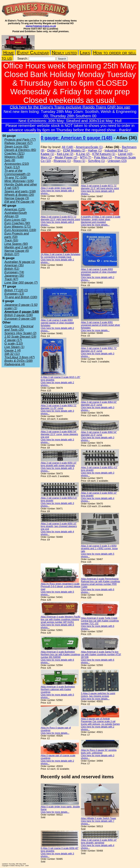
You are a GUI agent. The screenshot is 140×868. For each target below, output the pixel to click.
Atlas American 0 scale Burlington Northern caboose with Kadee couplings (58, 689)
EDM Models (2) (74, 151)
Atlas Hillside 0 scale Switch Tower (98, 818)
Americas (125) (15, 209)
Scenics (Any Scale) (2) (20, 333)
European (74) (14, 272)
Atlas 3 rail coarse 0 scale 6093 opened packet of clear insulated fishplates (57, 323)
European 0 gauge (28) (20, 319)
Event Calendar (33, 53)
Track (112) (12, 167)
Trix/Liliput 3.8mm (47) (20, 357)
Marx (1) (46, 157)
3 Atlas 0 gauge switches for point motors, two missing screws (98, 695)
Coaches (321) (14, 153)
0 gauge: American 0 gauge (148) (76, 138)
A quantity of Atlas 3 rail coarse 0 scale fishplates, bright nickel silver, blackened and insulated (100, 219)
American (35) (14, 265)
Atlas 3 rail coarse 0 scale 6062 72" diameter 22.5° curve (99, 350)
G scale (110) (14, 344)
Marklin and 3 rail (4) (18, 247)
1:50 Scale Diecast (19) (20, 337)
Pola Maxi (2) (103, 157)
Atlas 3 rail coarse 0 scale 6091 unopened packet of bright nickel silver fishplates (100, 325)
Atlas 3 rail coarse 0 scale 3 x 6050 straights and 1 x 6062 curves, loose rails (99, 549)
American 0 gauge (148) (22, 312)
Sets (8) (10, 160)
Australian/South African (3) (16, 215)
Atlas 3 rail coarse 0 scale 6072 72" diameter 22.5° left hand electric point (100, 187)
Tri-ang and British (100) (21, 297)
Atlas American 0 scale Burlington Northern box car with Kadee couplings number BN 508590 (60, 654)
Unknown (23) (117, 161)
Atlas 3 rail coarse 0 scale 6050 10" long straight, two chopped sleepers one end (59, 526)
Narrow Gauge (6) (17, 251)
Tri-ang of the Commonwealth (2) (17, 172)
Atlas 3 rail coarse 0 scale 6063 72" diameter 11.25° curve (59, 407)
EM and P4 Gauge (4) (19, 202)
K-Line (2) (83, 154)
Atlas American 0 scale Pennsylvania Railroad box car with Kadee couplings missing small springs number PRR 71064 (100, 583)
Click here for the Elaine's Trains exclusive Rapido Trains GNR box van (70, 107)
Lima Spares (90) (16, 244)
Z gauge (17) (13, 340)
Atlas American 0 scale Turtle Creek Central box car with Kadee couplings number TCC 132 (100, 621)
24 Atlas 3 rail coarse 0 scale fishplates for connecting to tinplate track (60, 256)
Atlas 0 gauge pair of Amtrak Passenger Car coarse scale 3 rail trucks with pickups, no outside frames (100, 721)
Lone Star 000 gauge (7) (21, 283)
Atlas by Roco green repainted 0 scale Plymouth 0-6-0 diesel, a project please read (60, 586)
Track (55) (11, 240)
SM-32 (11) (12, 354)
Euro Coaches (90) (17, 223)
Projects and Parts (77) (20, 140)
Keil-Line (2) (65, 154)
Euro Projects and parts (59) (17, 235)
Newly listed (64, 53)
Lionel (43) (125, 154)
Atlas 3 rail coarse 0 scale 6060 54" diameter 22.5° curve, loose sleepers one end (59, 434)
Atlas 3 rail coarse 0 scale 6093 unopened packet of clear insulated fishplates (99, 272)
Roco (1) (79, 161)
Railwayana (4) (15, 364)
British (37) (12, 254)
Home (9, 53)
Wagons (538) (14, 157)
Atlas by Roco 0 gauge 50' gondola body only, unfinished (99, 751)
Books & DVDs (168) (19, 361)
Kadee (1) (47, 154)
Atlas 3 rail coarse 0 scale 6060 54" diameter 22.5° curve (99, 434)
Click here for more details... (95, 225)
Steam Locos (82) (16, 147)
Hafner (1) (95, 151)
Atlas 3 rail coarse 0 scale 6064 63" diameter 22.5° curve (99, 403)
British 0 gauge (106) (19, 315)
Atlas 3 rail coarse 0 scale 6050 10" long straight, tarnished (99, 841)
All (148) (68, 147)
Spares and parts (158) (20, 191)
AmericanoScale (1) (89, 147)
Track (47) (11, 279)
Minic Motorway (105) (19, 181)
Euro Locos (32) (15, 220)
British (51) (12, 269)
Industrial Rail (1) (116, 151)
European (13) (14, 294)
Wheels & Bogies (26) (19, 195)
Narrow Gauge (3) (17, 198)
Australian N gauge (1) (20, 262)
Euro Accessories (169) (20, 230)
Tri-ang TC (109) (16, 178)
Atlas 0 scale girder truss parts (56, 188)
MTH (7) (86, 157)
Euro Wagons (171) (18, 227)
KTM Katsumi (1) (104, 154)
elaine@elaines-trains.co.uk (41, 26)
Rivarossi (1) (62, 161)
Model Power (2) (66, 157)
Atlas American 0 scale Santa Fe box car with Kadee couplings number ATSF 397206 (101, 654)
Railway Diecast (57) (18, 143)
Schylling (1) (97, 161)
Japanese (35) (14, 276)
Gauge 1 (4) (13, 350)
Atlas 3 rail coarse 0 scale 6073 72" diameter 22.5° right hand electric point (60, 218)
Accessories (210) (17, 164)
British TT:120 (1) (16, 290)
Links (85, 53)
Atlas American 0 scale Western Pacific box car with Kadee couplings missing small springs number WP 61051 (61, 619)
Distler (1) (54, 151)
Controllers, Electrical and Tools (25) (19, 328)
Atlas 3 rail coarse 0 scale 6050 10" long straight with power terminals (59, 464)
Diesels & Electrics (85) (20, 150)
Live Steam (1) (14, 347)
